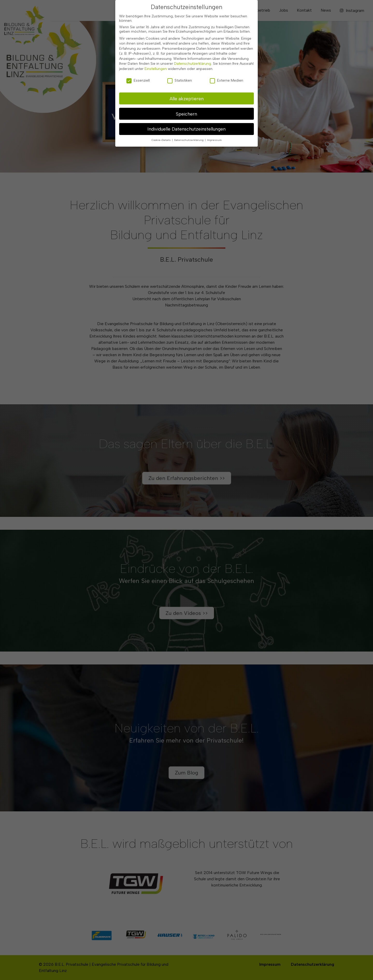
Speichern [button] (187, 113)
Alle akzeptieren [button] (187, 98)
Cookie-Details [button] (162, 140)
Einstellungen (156, 68)
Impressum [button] (214, 140)
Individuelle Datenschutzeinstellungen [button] (187, 128)
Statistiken (180, 80)
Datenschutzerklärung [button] (189, 140)
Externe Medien (227, 80)
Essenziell (138, 80)
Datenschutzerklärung (193, 63)
